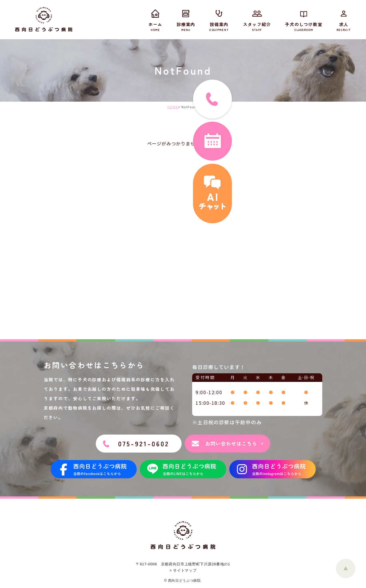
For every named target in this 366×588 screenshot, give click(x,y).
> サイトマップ (183, 570)
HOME (173, 107)
